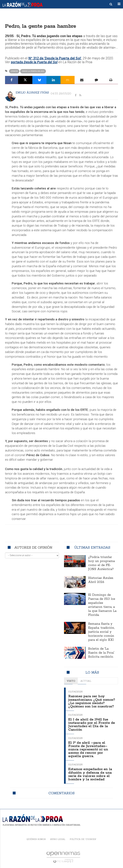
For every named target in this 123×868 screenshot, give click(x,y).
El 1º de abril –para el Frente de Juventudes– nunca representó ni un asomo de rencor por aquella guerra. (88, 750)
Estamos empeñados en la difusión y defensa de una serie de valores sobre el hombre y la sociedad (90, 774)
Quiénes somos (36, 839)
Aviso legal (58, 839)
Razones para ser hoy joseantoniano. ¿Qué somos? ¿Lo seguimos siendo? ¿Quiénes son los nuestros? (92, 701)
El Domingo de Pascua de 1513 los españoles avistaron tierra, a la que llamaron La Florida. (102, 605)
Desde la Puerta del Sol (33, 71)
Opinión (14, 71)
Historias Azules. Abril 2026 (101, 580)
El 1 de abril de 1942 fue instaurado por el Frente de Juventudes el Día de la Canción (92, 725)
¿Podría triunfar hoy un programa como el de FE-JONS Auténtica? (101, 563)
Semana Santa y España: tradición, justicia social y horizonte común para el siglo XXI (101, 632)
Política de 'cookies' (83, 839)
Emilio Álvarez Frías (32, 92)
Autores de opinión (33, 547)
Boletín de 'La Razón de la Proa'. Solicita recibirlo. (101, 653)
